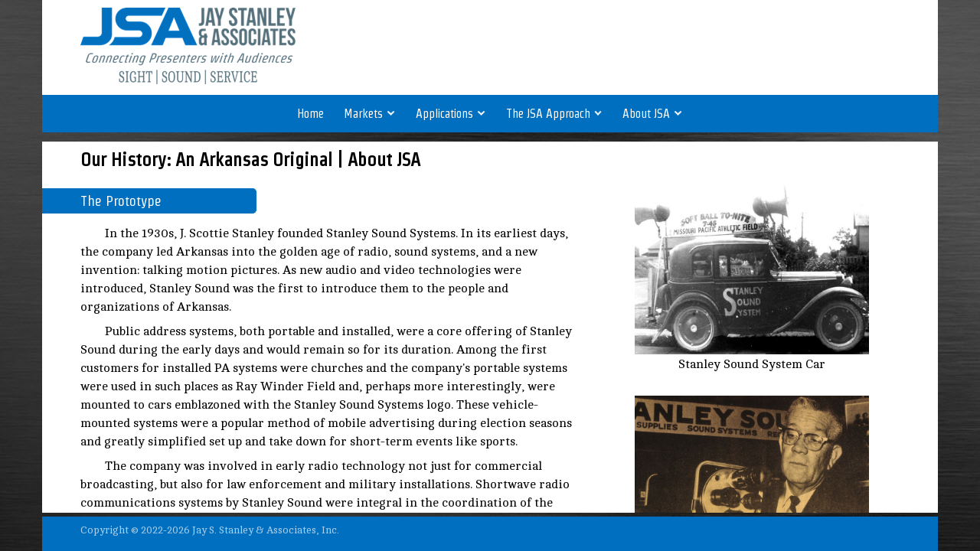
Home (310, 114)
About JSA (653, 114)
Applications (451, 114)
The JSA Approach (555, 114)
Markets (370, 114)
